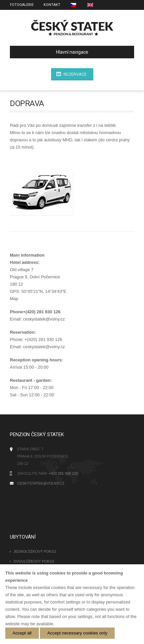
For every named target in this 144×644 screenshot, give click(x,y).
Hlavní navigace (52, 52)
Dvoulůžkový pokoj (34, 561)
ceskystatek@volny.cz (41, 483)
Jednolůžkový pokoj (35, 551)
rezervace (75, 74)
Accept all (22, 633)
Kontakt (52, 5)
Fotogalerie (22, 5)
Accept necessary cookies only (77, 633)
